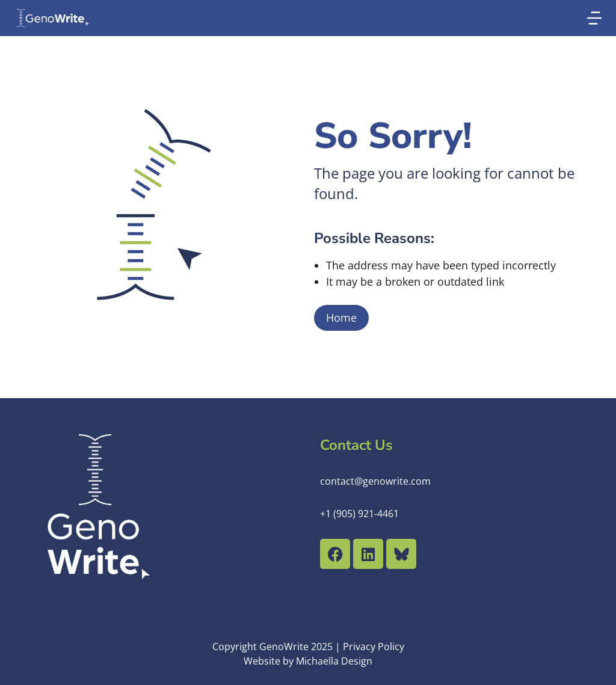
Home (341, 318)
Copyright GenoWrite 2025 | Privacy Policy (308, 647)
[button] (594, 18)
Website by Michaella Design (308, 661)
